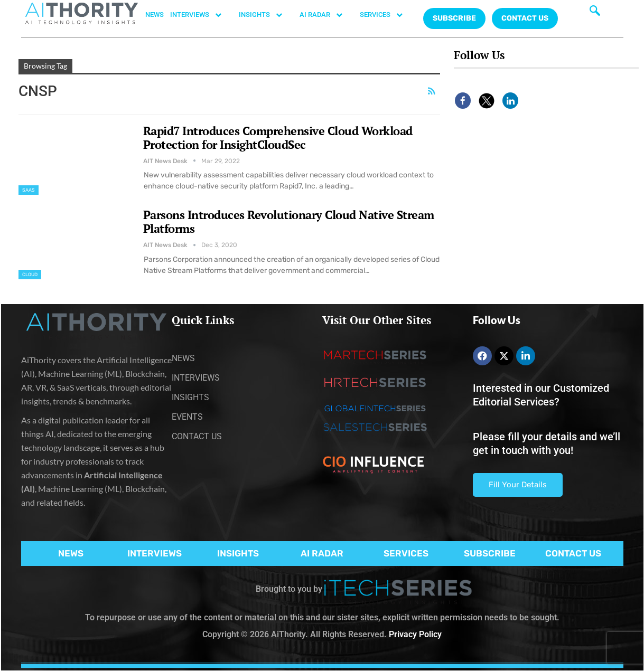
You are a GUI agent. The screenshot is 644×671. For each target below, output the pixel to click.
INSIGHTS (266, 15)
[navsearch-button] (595, 13)
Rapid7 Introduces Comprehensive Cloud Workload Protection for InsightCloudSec (278, 138)
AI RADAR (326, 15)
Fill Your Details (518, 485)
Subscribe (454, 18)
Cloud (30, 275)
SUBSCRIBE (490, 553)
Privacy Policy (415, 634)
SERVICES (387, 15)
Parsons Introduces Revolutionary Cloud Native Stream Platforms (289, 221)
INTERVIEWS (201, 15)
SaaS (29, 190)
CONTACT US (525, 18)
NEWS (155, 15)
